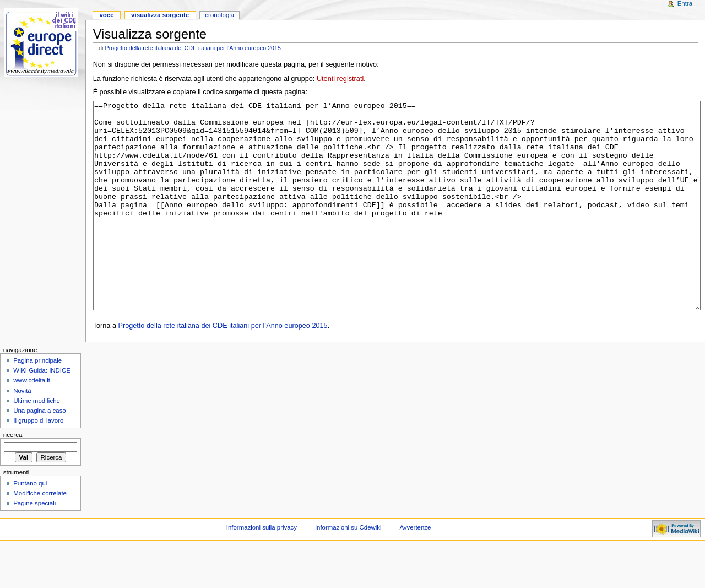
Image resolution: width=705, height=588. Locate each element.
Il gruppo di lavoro (38, 462)
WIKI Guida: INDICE (42, 412)
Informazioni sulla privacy (262, 569)
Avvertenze (415, 569)
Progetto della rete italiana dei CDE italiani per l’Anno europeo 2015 (193, 48)
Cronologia (219, 15)
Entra (685, 3)
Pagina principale (37, 402)
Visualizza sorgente (160, 15)
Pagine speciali (34, 544)
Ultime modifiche (37, 442)
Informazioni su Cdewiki (348, 569)
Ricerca (13, 476)
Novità (22, 432)
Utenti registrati (340, 79)
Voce (106, 15)
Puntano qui (30, 525)
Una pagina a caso (40, 452)
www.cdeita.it (32, 422)
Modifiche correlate (40, 535)
